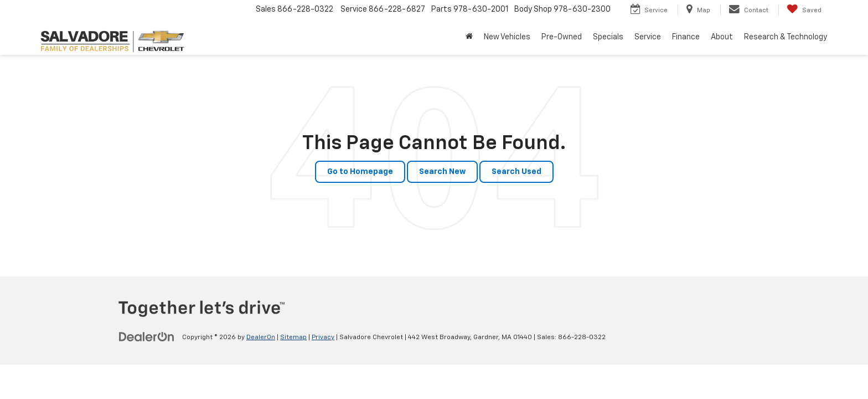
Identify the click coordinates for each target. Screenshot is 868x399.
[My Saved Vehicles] (804, 10)
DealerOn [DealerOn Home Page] (261, 337)
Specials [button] (608, 37)
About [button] (722, 37)
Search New (442, 172)
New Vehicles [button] (507, 37)
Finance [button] (686, 37)
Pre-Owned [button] (562, 37)
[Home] (469, 37)
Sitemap (293, 337)
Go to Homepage (360, 172)
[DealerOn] (147, 337)
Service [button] (648, 37)
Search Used (516, 172)
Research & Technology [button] (786, 37)
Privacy (323, 337)
